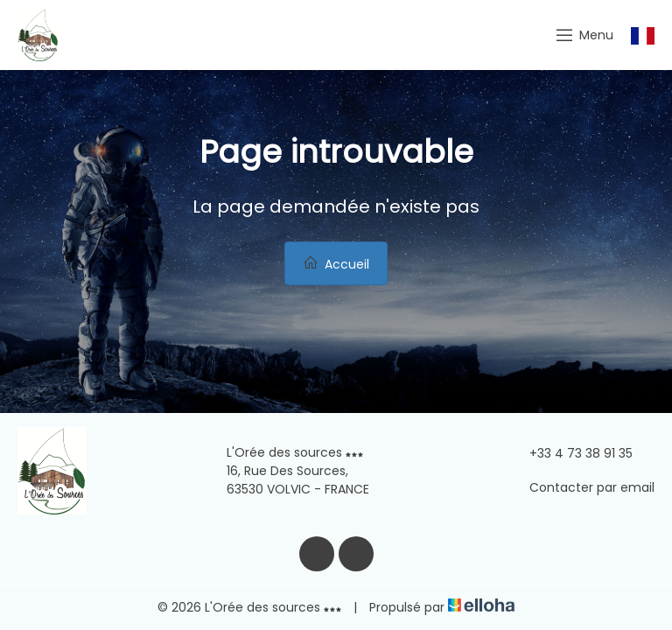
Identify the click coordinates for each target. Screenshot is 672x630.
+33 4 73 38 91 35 (571, 453)
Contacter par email (582, 487)
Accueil (336, 264)
